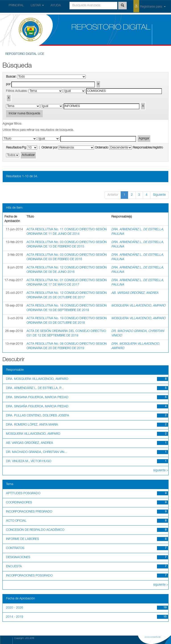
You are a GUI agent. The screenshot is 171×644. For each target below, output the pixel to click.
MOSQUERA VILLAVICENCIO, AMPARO (138, 306)
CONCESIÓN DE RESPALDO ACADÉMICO (35, 530)
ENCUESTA (14, 567)
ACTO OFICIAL (16, 521)
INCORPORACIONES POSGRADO (29, 576)
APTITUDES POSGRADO (23, 494)
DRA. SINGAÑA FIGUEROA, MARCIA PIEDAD (37, 407)
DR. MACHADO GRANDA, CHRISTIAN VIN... (37, 452)
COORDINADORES (19, 503)
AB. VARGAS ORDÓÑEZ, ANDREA (135, 293)
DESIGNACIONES (18, 558)
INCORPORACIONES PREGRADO (29, 512)
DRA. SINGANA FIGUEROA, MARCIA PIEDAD (37, 397)
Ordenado (102, 148)
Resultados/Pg (16, 148)
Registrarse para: (150, 6)
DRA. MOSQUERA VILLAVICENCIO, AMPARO (37, 379)
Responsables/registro (148, 148)
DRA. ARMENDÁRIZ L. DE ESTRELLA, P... (35, 388)
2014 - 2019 (15, 617)
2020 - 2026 (15, 608)
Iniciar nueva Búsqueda (24, 114)
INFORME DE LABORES (22, 539)
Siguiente (159, 195)
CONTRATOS (15, 548)
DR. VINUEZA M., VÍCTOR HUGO (29, 461)
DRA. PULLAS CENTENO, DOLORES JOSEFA (38, 416)
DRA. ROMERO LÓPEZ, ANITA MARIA (32, 425)
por (8, 84)
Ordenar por (49, 148)
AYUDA (56, 6)
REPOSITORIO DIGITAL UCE (25, 54)
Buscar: (11, 77)
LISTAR (37, 6)
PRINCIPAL (16, 6)
